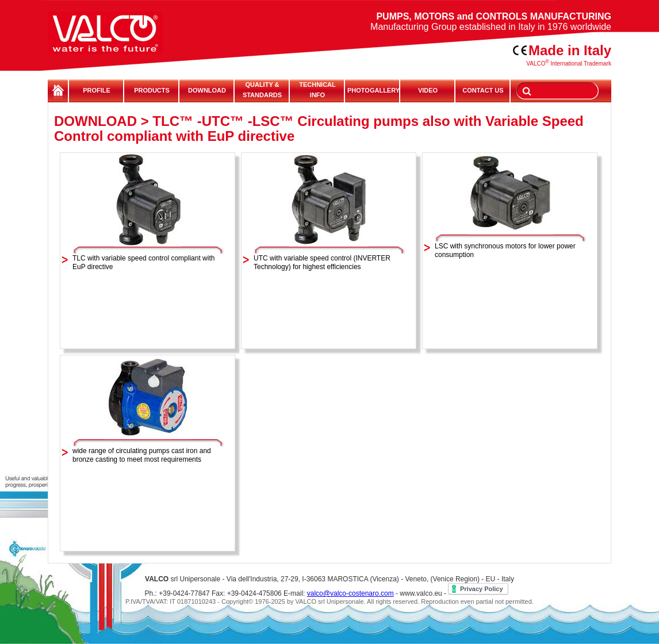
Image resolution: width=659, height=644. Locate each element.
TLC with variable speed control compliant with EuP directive (143, 262)
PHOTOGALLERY (373, 90)
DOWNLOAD (207, 90)
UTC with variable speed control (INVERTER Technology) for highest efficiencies (322, 262)
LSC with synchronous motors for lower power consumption (505, 250)
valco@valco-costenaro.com (350, 593)
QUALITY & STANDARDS (262, 90)
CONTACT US (483, 90)
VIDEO (428, 90)
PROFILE (97, 90)
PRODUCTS (152, 90)
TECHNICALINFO (317, 90)
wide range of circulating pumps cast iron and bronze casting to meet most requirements (142, 455)
